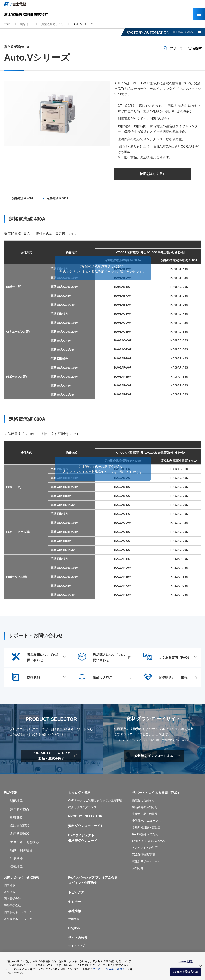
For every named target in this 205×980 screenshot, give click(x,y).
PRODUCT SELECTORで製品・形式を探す (51, 756)
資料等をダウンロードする (154, 756)
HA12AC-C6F (123, 541)
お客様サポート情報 (173, 678)
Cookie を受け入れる (185, 972)
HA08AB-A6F (123, 278)
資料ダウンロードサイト (86, 826)
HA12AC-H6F (123, 514)
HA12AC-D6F (123, 550)
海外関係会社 (12, 905)
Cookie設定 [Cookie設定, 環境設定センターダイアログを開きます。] (186, 962)
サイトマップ (77, 946)
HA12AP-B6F (123, 577)
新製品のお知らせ (143, 800)
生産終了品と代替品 (145, 814)
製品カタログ (103, 678)
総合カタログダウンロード (85, 807)
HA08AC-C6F (123, 340)
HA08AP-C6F (123, 385)
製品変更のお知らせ (145, 807)
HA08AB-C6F (123, 296)
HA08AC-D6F (123, 349)
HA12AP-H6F (123, 559)
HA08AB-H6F (123, 269)
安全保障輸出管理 (143, 854)
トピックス (76, 892)
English (74, 928)
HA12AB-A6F (123, 478)
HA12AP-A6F (123, 568)
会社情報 (75, 911)
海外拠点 (10, 892)
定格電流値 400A (23, 198)
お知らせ (138, 868)
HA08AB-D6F (123, 305)
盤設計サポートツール (146, 861)
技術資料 (34, 678)
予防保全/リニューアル (147, 821)
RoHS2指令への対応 (145, 834)
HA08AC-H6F (123, 314)
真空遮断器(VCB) (52, 24)
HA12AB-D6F (123, 505)
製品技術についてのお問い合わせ (43, 657)
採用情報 (74, 919)
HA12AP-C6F (123, 586)
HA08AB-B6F (123, 287)
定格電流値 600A (58, 198)
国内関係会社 (12, 899)
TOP (7, 24)
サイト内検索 (78, 938)
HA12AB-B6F (123, 487)
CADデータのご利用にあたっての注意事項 (95, 800)
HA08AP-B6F (123, 377)
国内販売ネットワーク (18, 912)
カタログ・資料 (79, 793)
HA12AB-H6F (123, 469)
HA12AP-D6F (123, 595)
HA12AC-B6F (123, 532)
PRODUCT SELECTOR (85, 816)
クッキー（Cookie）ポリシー (110, 970)
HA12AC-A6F (123, 523)
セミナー (75, 902)
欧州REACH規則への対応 (148, 841)
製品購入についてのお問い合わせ (109, 657)
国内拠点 (10, 885)
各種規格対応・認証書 (146, 827)
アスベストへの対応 (145, 848)
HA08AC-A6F (123, 323)
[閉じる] (201, 967)
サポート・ (140, 793)
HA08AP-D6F (123, 394)
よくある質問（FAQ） (175, 658)
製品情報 (26, 24)
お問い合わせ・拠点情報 (22, 877)
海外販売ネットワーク (18, 919)
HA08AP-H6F (123, 358)
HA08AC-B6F (123, 332)
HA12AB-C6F (123, 496)
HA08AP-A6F (123, 367)
